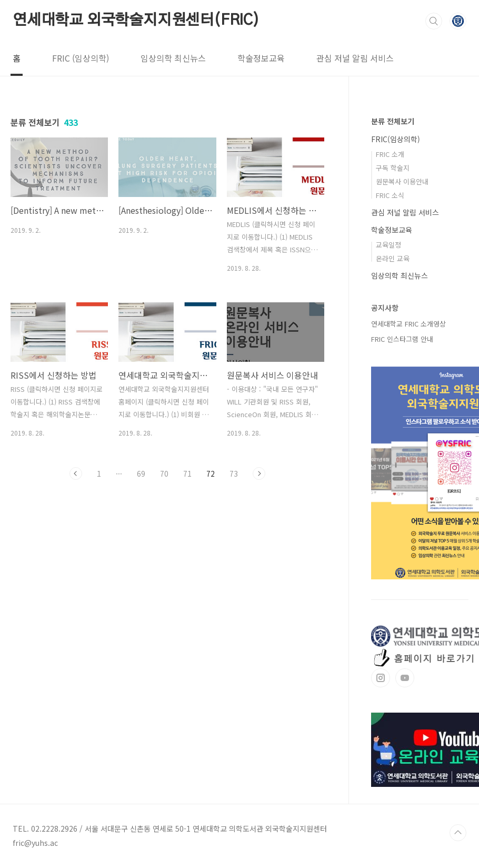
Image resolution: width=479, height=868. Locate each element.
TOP (458, 833)
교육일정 (388, 245)
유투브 (405, 678)
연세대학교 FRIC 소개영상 (408, 324)
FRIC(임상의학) (396, 139)
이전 (76, 474)
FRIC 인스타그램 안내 (402, 339)
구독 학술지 (393, 168)
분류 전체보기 (393, 121)
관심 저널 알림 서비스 (355, 58)
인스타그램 (381, 678)
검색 (434, 21)
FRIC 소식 (390, 195)
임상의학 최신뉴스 (173, 58)
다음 (259, 474)
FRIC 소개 (390, 154)
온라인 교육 (393, 258)
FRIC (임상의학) (81, 58)
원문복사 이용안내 (402, 181)
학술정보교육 (261, 58)
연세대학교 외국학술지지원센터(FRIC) (136, 21)
